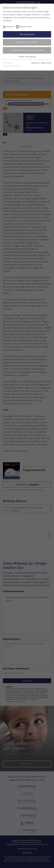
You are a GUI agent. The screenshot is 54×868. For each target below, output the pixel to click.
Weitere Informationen (27, 57)
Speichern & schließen (27, 42)
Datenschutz (46, 63)
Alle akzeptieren (27, 34)
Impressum (35, 63)
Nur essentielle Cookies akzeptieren (27, 50)
